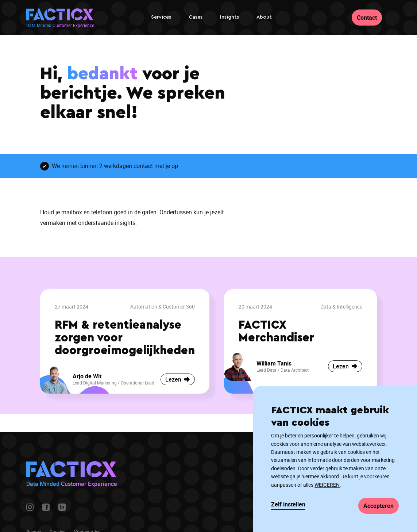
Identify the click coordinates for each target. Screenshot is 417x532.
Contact (367, 18)
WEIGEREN (327, 485)
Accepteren (379, 506)
